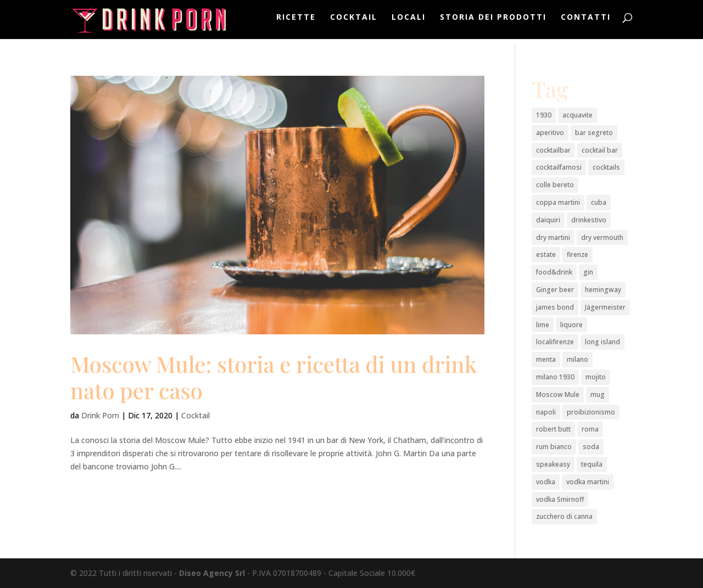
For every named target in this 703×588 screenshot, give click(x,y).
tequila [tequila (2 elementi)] (592, 464)
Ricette (296, 23)
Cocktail (354, 23)
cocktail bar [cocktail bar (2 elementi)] (600, 150)
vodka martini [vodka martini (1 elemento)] (588, 482)
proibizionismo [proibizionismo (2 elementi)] (591, 412)
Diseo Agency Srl (212, 573)
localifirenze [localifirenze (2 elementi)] (555, 342)
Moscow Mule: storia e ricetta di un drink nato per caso (274, 377)
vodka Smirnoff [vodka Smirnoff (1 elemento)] (560, 499)
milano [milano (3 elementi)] (578, 359)
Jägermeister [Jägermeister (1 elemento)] (605, 307)
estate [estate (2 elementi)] (546, 254)
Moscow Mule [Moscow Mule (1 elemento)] (558, 394)
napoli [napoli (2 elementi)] (546, 412)
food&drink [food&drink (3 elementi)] (554, 272)
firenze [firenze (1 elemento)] (578, 254)
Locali (409, 23)
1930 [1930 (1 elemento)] (544, 115)
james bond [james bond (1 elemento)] (555, 307)
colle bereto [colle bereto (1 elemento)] (555, 185)
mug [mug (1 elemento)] (598, 394)
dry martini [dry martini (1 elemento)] (553, 237)
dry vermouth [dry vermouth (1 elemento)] (602, 237)
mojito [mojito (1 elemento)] (596, 377)
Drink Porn (100, 415)
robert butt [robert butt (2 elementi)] (553, 429)
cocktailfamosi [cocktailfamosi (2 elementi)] (559, 167)
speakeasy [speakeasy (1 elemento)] (553, 464)
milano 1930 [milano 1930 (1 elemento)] (555, 377)
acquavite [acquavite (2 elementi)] (578, 115)
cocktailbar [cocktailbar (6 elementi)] (553, 150)
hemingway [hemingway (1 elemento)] (603, 290)
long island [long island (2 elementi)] (602, 342)
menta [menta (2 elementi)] (546, 359)
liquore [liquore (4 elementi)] (571, 325)
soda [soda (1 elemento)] (591, 447)
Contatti (586, 23)
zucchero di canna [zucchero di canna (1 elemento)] (564, 516)
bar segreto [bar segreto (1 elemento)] (594, 133)
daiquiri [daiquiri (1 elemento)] (548, 220)
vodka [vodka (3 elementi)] (546, 482)
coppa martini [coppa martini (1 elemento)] (558, 202)
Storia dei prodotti (493, 23)
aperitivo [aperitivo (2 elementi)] (550, 133)
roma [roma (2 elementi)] (590, 429)
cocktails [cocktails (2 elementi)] (606, 167)
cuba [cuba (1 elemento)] (599, 202)
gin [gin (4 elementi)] (588, 272)
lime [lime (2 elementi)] (543, 325)
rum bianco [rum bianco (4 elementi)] (554, 447)
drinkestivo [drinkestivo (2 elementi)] (589, 220)
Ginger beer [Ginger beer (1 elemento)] (555, 290)
